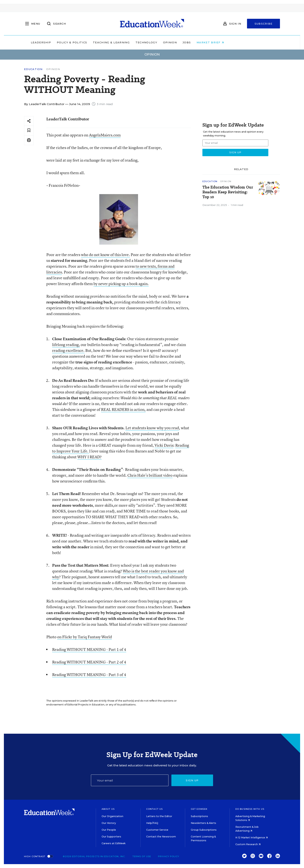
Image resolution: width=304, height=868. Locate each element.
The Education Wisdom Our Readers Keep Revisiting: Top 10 (228, 192)
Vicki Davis (164, 445)
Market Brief (235, 42)
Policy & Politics (97, 42)
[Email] (130, 780)
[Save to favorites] (29, 131)
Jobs (211, 42)
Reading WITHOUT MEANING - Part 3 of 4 (89, 675)
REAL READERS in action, (123, 409)
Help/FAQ (152, 823)
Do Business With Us (250, 809)
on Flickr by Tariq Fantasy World (85, 637)
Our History (109, 823)
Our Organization (112, 816)
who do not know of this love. (105, 255)
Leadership (66, 42)
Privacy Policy (169, 856)
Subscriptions (199, 816)
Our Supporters (111, 837)
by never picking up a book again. (121, 284)
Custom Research (248, 844)
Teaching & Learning (136, 42)
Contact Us (154, 809)
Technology (171, 42)
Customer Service (157, 830)
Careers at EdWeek (114, 843)
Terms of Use (142, 856)
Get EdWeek (199, 809)
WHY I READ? (89, 457)
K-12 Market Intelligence (252, 838)
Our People (109, 830)
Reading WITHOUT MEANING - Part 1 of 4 (89, 649)
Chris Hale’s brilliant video (150, 475)
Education (33, 69)
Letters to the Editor (159, 816)
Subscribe (264, 24)
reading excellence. (68, 350)
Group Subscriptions (204, 830)
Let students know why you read (152, 428)
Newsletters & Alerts (203, 823)
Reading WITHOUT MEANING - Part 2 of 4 (89, 662)
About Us (108, 809)
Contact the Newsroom (161, 837)
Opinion (195, 42)
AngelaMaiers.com (105, 135)
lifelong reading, (66, 345)
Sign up (192, 780)
